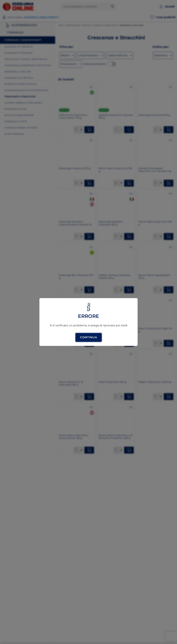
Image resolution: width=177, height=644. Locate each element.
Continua (89, 337)
